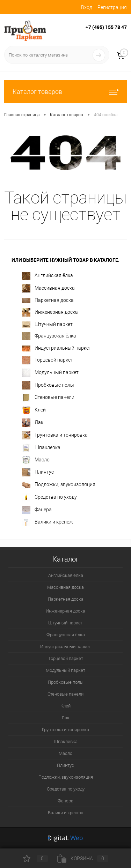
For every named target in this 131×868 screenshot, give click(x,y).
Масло (36, 460)
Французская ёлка (49, 336)
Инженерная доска (50, 312)
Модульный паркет (50, 373)
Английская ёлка (48, 276)
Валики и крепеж (48, 522)
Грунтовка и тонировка (55, 435)
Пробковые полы (48, 385)
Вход (87, 7)
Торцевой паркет (48, 360)
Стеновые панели (48, 398)
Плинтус (38, 472)
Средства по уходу (49, 497)
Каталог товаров (65, 92)
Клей (34, 410)
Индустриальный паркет (57, 348)
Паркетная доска (48, 300)
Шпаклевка (41, 448)
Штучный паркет (47, 325)
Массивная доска (48, 288)
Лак (33, 423)
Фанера (37, 510)
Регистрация (112, 7)
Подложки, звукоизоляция (59, 485)
